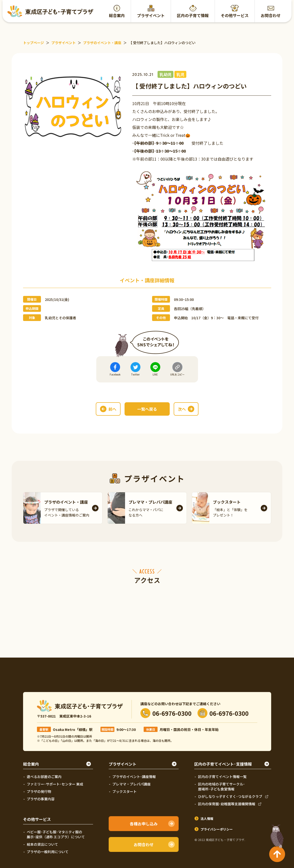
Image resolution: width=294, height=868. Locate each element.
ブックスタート (125, 791)
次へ (182, 409)
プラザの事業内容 (41, 799)
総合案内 (117, 15)
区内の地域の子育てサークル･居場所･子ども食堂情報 (221, 786)
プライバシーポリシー (217, 829)
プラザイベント (151, 15)
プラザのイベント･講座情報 (134, 777)
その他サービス (235, 15)
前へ (112, 409)
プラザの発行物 (39, 791)
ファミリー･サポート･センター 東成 (55, 784)
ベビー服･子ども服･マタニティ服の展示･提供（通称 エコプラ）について (56, 834)
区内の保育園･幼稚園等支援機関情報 (227, 804)
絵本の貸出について (42, 844)
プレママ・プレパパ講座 (131, 784)
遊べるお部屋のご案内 (44, 777)
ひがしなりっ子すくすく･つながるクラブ (230, 796)
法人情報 (207, 819)
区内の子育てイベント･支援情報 (223, 764)
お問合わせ (271, 15)
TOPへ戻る (276, 834)
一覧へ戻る (147, 409)
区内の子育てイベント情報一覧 (222, 777)
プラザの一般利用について (48, 852)
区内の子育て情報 (193, 15)
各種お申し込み (144, 824)
